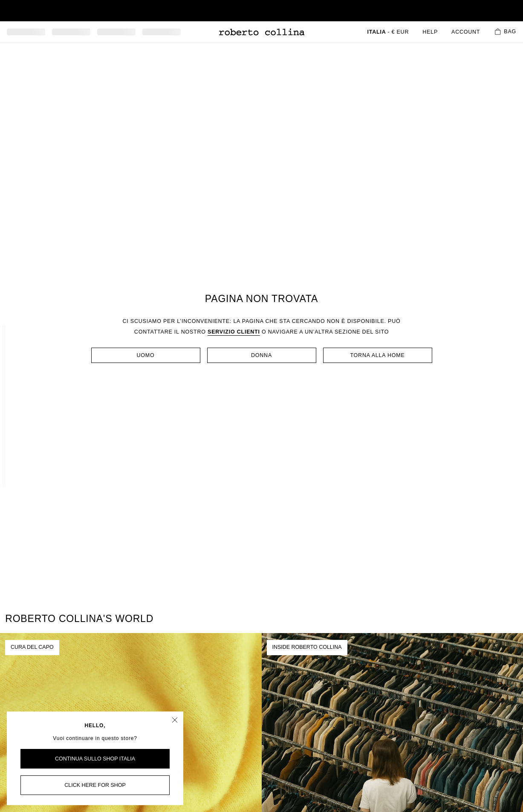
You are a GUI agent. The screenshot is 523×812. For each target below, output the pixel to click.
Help (430, 32)
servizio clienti (234, 332)
